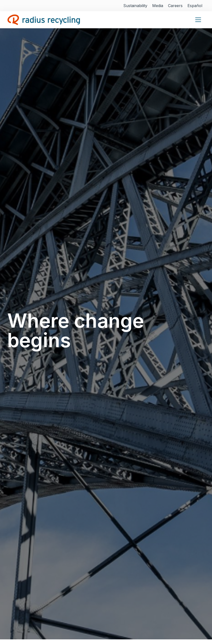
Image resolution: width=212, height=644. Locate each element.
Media (158, 6)
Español (195, 6)
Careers (175, 6)
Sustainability (135, 6)
